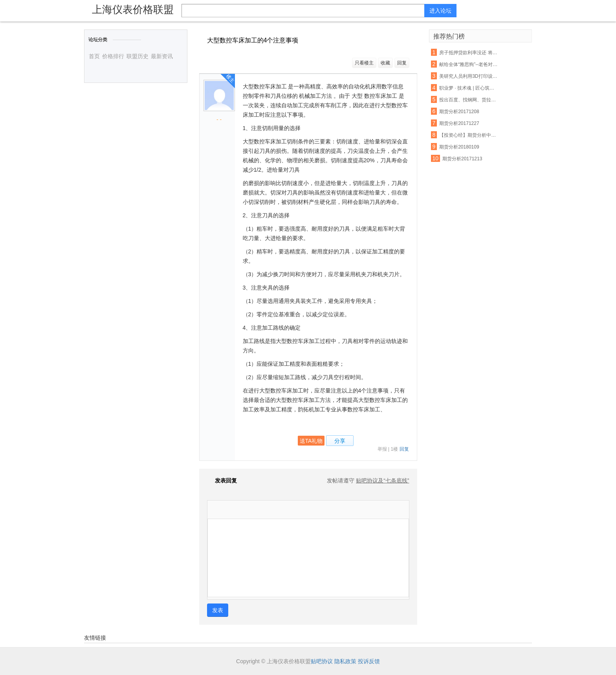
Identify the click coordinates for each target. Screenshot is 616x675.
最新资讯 (162, 56)
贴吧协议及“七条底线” (382, 481)
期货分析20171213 (462, 159)
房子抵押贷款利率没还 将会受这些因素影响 (469, 53)
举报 (382, 449)
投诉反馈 (369, 661)
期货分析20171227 (459, 123)
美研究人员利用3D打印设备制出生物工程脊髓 (469, 76)
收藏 (385, 63)
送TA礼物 (311, 441)
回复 (402, 63)
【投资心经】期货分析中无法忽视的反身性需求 (469, 135)
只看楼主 (364, 63)
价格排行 (113, 56)
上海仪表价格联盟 (133, 9)
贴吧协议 (322, 661)
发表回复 (222, 481)
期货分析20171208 (459, 112)
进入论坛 (440, 11)
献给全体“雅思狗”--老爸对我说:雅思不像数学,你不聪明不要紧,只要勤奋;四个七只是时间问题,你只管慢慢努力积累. (469, 64)
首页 (94, 56)
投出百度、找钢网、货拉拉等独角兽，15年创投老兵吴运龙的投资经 (469, 100)
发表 (218, 610)
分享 (340, 441)
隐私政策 (345, 661)
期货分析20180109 (459, 147)
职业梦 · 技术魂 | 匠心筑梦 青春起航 (469, 88)
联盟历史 (137, 56)
